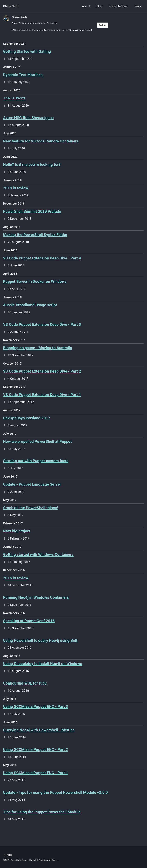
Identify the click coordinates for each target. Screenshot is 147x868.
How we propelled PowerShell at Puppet (37, 446)
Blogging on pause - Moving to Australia (38, 352)
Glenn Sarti (11, 6)
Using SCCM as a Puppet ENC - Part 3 (36, 715)
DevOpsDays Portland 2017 (27, 423)
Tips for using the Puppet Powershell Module (42, 821)
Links (137, 6)
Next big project (17, 537)
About (86, 6)
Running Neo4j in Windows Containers (36, 604)
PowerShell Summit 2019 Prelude (32, 213)
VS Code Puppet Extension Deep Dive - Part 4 (42, 261)
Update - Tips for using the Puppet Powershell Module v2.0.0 (55, 802)
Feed (7, 855)
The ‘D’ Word (14, 99)
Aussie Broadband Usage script (30, 308)
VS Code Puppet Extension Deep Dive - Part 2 (42, 375)
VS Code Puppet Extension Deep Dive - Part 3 (42, 328)
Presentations (118, 6)
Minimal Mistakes (49, 860)
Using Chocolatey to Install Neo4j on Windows (43, 671)
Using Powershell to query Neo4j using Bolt (40, 648)
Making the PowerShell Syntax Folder (35, 237)
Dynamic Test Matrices (23, 75)
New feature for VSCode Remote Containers (41, 142)
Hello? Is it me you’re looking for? (32, 166)
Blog (99, 6)
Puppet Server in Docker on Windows (35, 284)
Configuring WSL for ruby (25, 691)
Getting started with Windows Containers (38, 561)
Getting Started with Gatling (27, 52)
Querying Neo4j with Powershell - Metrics (39, 738)
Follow (104, 25)
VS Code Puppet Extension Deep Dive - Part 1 (42, 399)
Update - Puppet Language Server (32, 490)
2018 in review (16, 190)
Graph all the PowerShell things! (31, 513)
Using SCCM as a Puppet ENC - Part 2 (36, 758)
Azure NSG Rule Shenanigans (28, 119)
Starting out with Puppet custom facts (36, 466)
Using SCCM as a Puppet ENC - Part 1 (36, 782)
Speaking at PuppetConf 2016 (29, 628)
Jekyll (36, 860)
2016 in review (16, 584)
